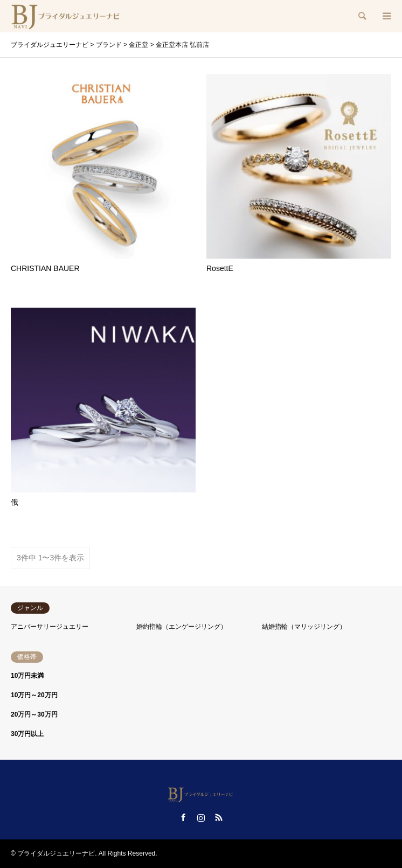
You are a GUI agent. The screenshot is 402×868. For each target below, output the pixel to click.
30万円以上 (27, 734)
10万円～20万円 (34, 695)
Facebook (183, 817)
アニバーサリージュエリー (50, 627)
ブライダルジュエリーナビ (56, 853)
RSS (219, 817)
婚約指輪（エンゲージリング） (182, 627)
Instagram (201, 817)
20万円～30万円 (34, 714)
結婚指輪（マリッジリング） (304, 627)
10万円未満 (27, 676)
